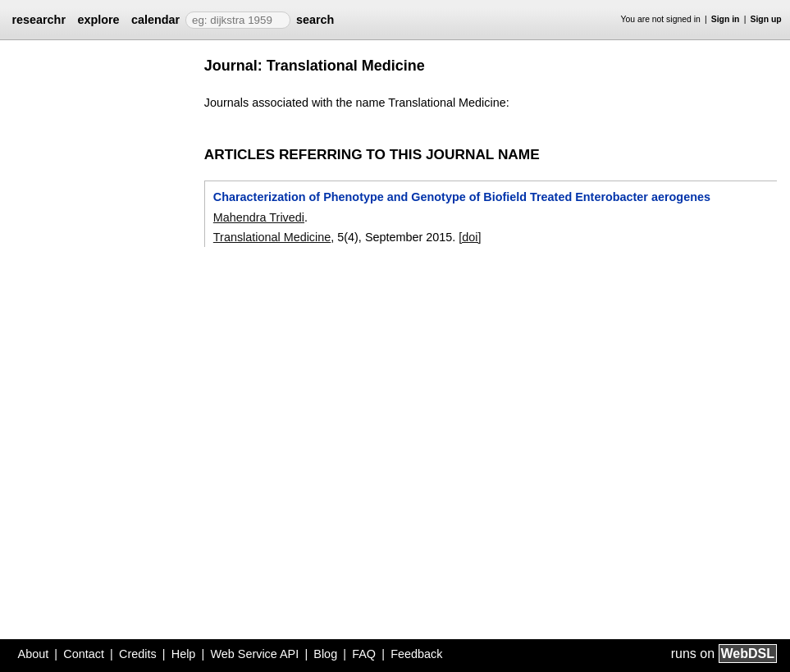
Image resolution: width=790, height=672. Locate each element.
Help (184, 654)
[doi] (470, 237)
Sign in (726, 19)
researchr (39, 20)
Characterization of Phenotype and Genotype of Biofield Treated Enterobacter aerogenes (462, 197)
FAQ (364, 654)
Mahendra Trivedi (259, 217)
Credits (138, 654)
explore (98, 20)
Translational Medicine (272, 237)
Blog (325, 654)
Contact (84, 654)
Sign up (766, 19)
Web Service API (254, 654)
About (34, 654)
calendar (155, 20)
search (315, 20)
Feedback (416, 654)
